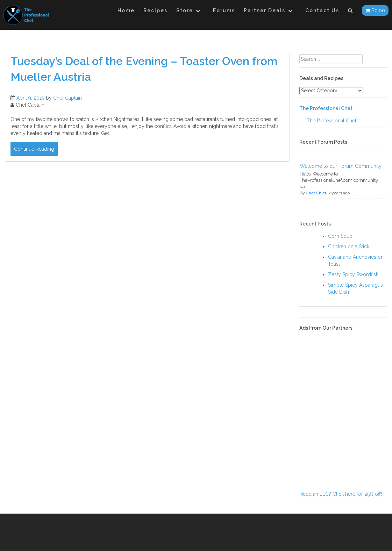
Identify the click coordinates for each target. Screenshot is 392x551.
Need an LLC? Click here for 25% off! (341, 494)
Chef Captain (67, 98)
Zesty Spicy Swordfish (353, 274)
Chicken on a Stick (349, 246)
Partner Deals (265, 10)
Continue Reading (34, 149)
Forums (224, 10)
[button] (351, 12)
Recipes (155, 10)
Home (126, 10)
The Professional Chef (326, 108)
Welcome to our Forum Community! (341, 166)
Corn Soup (340, 236)
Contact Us (322, 10)
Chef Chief (316, 193)
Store (185, 10)
